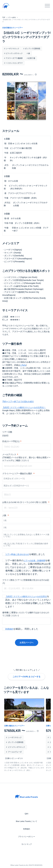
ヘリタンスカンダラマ (14, 63)
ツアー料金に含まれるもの (17, 554)
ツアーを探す (12, 17)
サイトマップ (27, 844)
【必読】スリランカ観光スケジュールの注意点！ (24, 407)
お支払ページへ (27, 643)
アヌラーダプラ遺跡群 (14, 58)
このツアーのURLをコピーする (26, 677)
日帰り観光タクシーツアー (14, 726)
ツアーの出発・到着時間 (34, 561)
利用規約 (9, 629)
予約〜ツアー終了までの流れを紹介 (18, 401)
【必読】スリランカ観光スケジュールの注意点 (26, 596)
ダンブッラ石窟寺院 (33, 49)
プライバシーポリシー (27, 837)
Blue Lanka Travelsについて (26, 821)
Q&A (26, 814)
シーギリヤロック (12, 49)
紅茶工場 (32, 58)
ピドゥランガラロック (14, 53)
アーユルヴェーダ (15, 752)
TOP (4, 17)
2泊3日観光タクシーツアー (13, 28)
